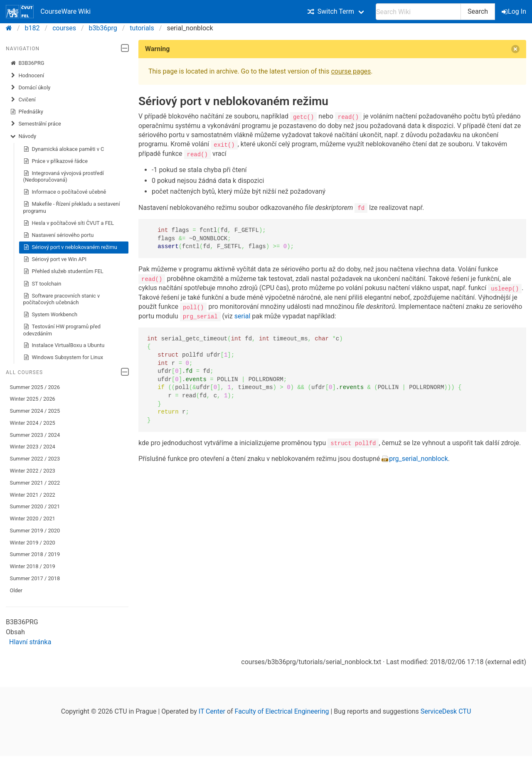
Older (16, 590)
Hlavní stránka (30, 642)
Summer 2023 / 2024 (35, 435)
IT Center (212, 711)
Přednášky (27, 112)
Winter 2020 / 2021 (33, 518)
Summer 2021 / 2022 (35, 483)
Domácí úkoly (30, 88)
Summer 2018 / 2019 (35, 554)
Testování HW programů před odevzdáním (62, 330)
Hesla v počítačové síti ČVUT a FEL (69, 223)
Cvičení (23, 100)
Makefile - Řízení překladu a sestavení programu (72, 207)
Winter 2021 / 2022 (33, 495)
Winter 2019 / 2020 (33, 543)
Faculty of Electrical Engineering (282, 711)
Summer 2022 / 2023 (35, 459)
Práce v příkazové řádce (55, 161)
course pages (351, 71)
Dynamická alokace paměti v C (64, 149)
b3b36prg (103, 28)
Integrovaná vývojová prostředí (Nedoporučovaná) (64, 176)
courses (64, 28)
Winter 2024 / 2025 (33, 423)
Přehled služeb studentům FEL (63, 271)
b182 (32, 28)
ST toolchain (42, 284)
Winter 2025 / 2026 (33, 399)
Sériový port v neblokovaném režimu (70, 247)
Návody (23, 136)
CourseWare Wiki (48, 12)
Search (478, 11)
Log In (515, 11)
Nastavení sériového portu (59, 235)
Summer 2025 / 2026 (35, 387)
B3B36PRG (27, 63)
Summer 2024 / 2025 (35, 411)
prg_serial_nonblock (419, 458)
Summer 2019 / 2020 (35, 531)
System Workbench (50, 315)
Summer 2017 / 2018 (35, 578)
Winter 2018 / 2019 (33, 566)
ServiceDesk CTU (446, 711)
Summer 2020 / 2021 (35, 506)
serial (243, 315)
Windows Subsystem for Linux (63, 357)
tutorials (142, 28)
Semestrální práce (36, 124)
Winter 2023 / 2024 (33, 447)
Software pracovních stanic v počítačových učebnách (62, 299)
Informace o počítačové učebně (65, 192)
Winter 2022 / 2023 (33, 471)
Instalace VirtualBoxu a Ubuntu (64, 345)
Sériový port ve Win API (55, 259)
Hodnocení (27, 76)
